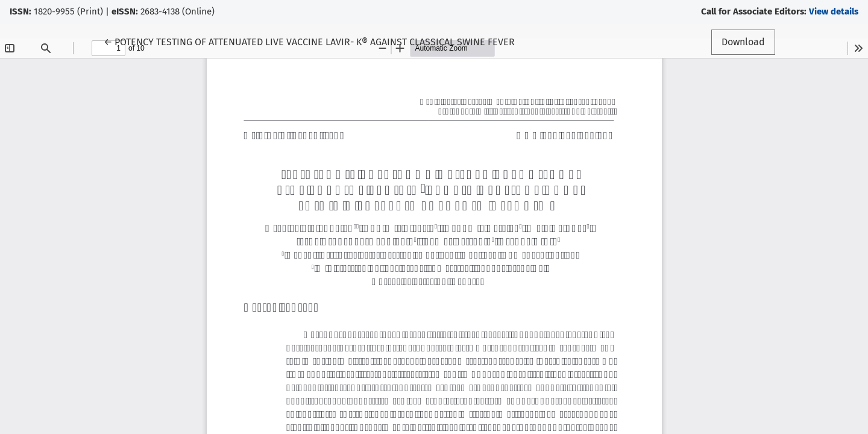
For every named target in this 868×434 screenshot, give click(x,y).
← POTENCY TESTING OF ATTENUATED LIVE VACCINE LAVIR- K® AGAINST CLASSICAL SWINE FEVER (309, 41)
